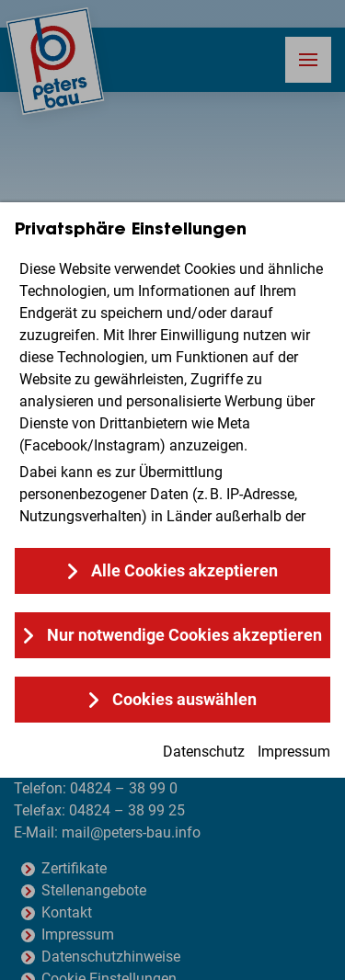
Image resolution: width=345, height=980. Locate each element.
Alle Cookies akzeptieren (184, 570)
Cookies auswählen (184, 699)
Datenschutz (204, 752)
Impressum (294, 752)
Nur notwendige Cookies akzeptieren (184, 635)
